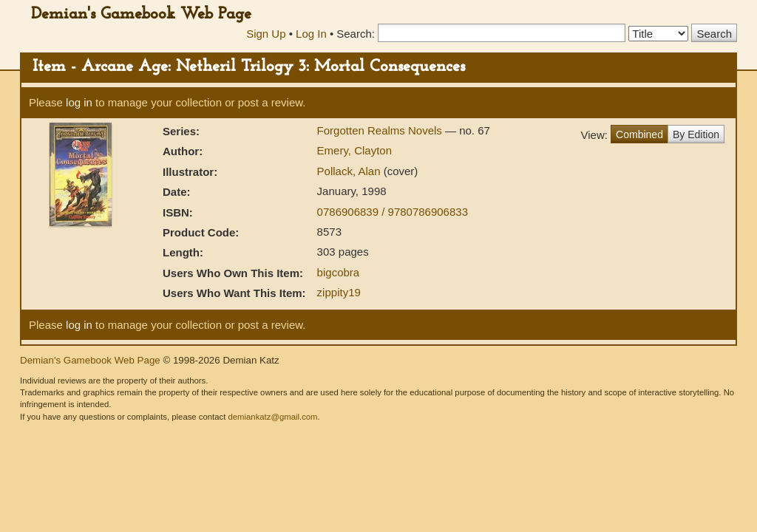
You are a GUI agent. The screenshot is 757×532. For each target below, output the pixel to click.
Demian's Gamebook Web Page (141, 14)
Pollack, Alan (350, 171)
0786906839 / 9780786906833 (393, 212)
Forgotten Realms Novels (381, 130)
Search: (356, 34)
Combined (639, 134)
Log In (311, 34)
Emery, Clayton (354, 150)
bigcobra (339, 272)
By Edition (696, 134)
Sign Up (266, 34)
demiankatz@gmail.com (272, 417)
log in (79, 102)
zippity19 (339, 292)
